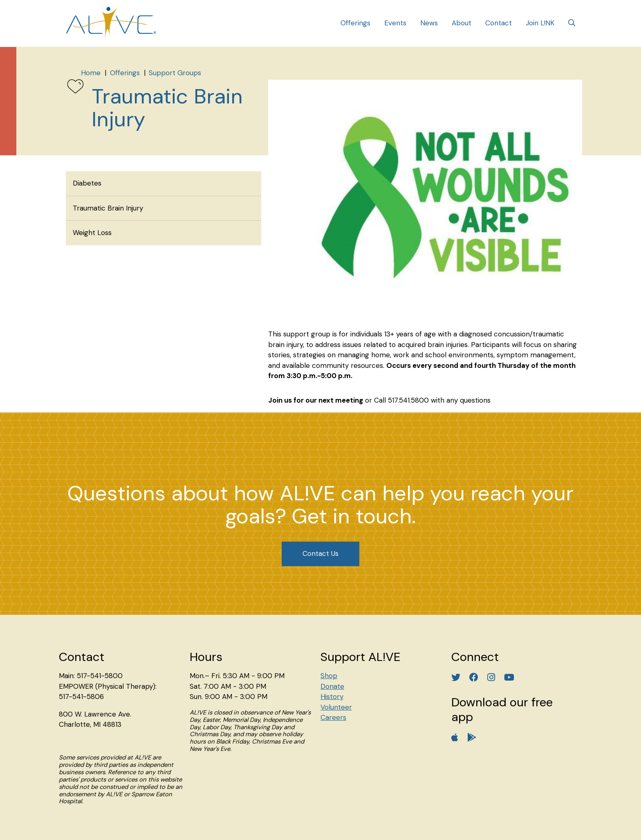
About (462, 23)
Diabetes (87, 183)
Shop (329, 676)
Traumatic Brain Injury (108, 208)
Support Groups (175, 73)
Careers (333, 717)
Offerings (355, 23)
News (429, 23)
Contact (499, 23)
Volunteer (336, 707)
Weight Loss (92, 233)
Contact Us (320, 553)
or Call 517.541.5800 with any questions (428, 400)
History (332, 697)
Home (91, 73)
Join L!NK (540, 23)
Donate (332, 686)
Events (395, 23)
